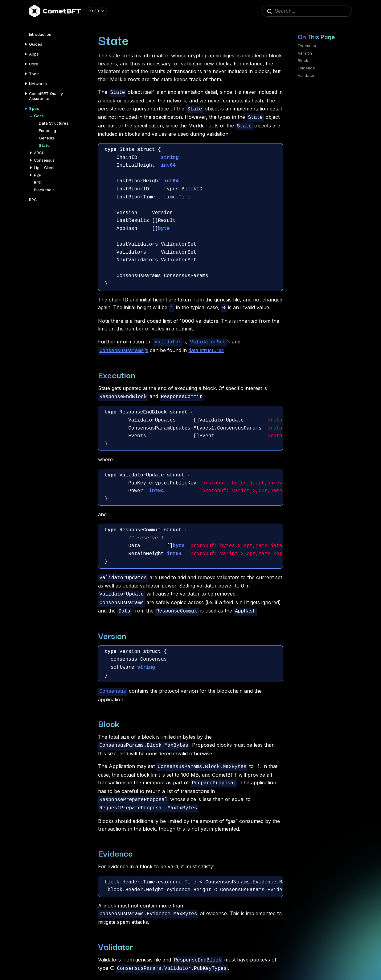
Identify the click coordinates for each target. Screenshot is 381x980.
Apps (34, 54)
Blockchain (44, 190)
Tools (34, 74)
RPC (38, 183)
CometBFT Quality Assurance (46, 96)
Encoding (47, 131)
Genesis (47, 138)
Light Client (44, 168)
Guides (36, 44)
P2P (38, 175)
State (44, 145)
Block (303, 61)
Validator (306, 75)
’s (169, 339)
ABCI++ (41, 153)
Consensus (44, 160)
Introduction (40, 34)
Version (305, 53)
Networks (38, 84)
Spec (34, 108)
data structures (206, 347)
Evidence (306, 68)
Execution (307, 46)
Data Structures (54, 123)
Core (34, 64)
